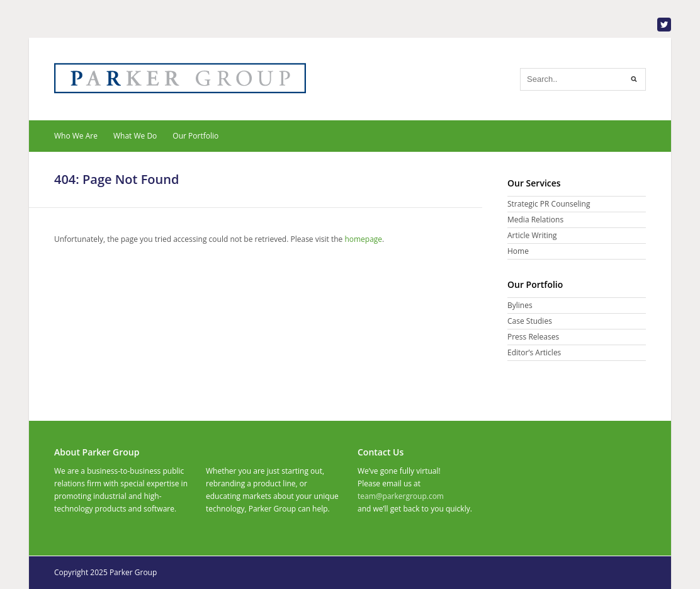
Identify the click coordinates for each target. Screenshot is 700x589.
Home (518, 251)
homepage (363, 239)
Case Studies (530, 321)
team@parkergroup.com (401, 496)
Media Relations (535, 220)
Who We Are (76, 136)
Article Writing (532, 235)
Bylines (520, 305)
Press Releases (533, 337)
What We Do (135, 136)
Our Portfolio (195, 136)
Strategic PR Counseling (549, 204)
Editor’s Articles (534, 352)
